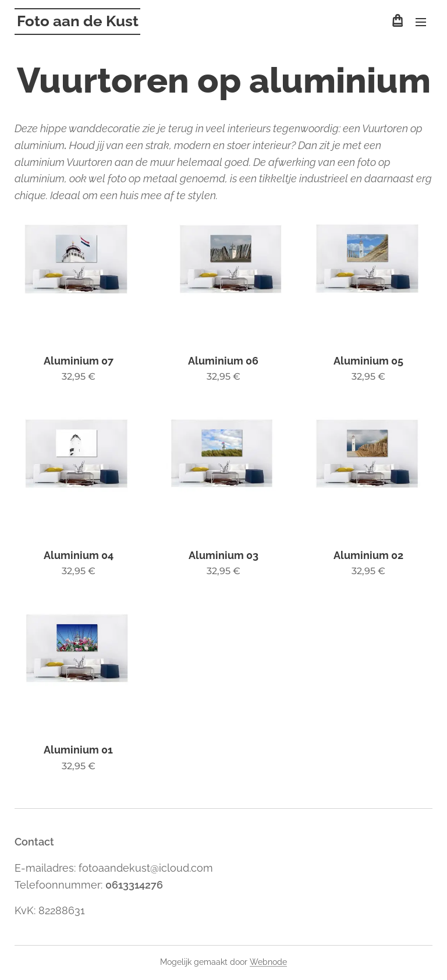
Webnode (268, 962)
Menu (421, 22)
